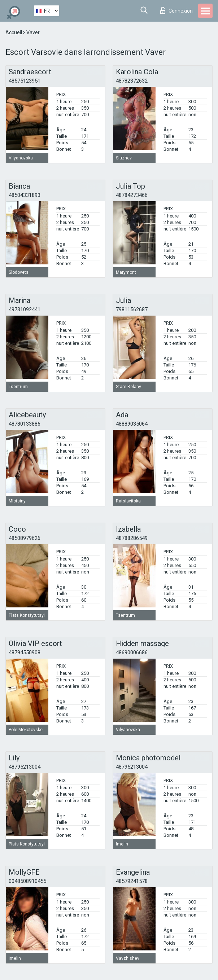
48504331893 (25, 195)
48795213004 (25, 767)
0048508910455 (27, 881)
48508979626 (25, 538)
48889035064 (132, 424)
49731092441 (25, 309)
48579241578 (132, 881)
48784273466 (132, 195)
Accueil (14, 32)
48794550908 (25, 652)
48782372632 (132, 81)
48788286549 (132, 538)
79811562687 (132, 309)
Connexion (176, 10)
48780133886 (25, 424)
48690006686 (132, 652)
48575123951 (25, 81)
